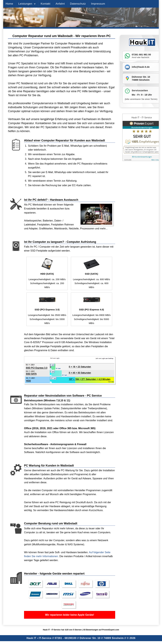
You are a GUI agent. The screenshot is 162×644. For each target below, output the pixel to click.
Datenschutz (78, 4)
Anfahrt (60, 4)
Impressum (98, 4)
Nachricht (145, 57)
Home (9, 4)
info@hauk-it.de (141, 67)
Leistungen (25, 4)
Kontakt (45, 4)
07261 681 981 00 (141, 54)
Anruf (134, 57)
